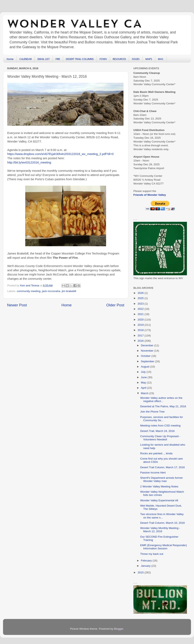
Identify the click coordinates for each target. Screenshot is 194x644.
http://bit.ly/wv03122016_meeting (29, 162)
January (146, 566)
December (148, 345)
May (144, 383)
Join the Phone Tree (152, 412)
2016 (141, 341)
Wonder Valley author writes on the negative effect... (161, 399)
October (146, 356)
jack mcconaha (51, 291)
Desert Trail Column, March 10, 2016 (163, 523)
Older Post (115, 305)
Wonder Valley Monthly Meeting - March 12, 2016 (160, 530)
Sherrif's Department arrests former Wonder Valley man (162, 479)
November (148, 351)
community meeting (29, 291)
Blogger (119, 629)
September (148, 361)
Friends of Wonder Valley (150, 195)
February (147, 561)
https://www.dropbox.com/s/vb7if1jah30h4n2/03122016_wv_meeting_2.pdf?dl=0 (60, 154)
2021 (141, 314)
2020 (141, 320)
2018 (141, 330)
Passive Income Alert (153, 473)
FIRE (58, 59)
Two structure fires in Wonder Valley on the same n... (162, 516)
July (144, 372)
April (144, 388)
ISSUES (136, 59)
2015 (141, 572)
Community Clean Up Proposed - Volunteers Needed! (160, 438)
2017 (141, 336)
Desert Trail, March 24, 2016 (157, 431)
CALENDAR (26, 59)
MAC (161, 59)
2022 (141, 309)
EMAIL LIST (44, 59)
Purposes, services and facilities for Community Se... (162, 419)
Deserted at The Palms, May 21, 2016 (163, 406)
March (145, 393)
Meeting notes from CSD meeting (160, 426)
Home (10, 59)
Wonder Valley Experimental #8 (159, 500)
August (145, 367)
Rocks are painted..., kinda (156, 453)
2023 (141, 304)
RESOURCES (119, 59)
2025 (141, 298)
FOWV (103, 59)
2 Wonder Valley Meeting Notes (159, 486)
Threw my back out (152, 554)
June (144, 377)
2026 (141, 293)
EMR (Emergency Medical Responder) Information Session (164, 547)
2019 (141, 325)
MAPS (149, 59)
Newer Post (17, 305)
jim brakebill (69, 291)
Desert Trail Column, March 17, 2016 (163, 467)
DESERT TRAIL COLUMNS (80, 59)
